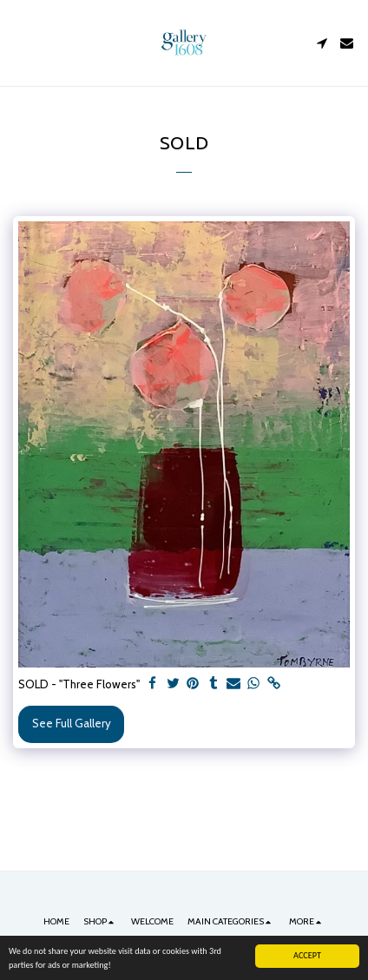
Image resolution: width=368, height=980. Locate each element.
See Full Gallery (72, 723)
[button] (19, 43)
